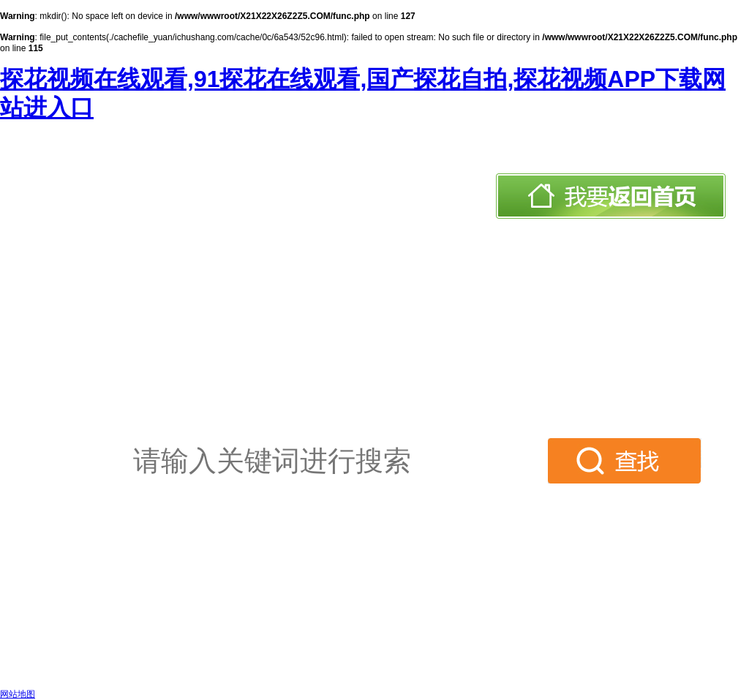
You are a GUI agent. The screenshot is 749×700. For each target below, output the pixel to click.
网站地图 (18, 694)
